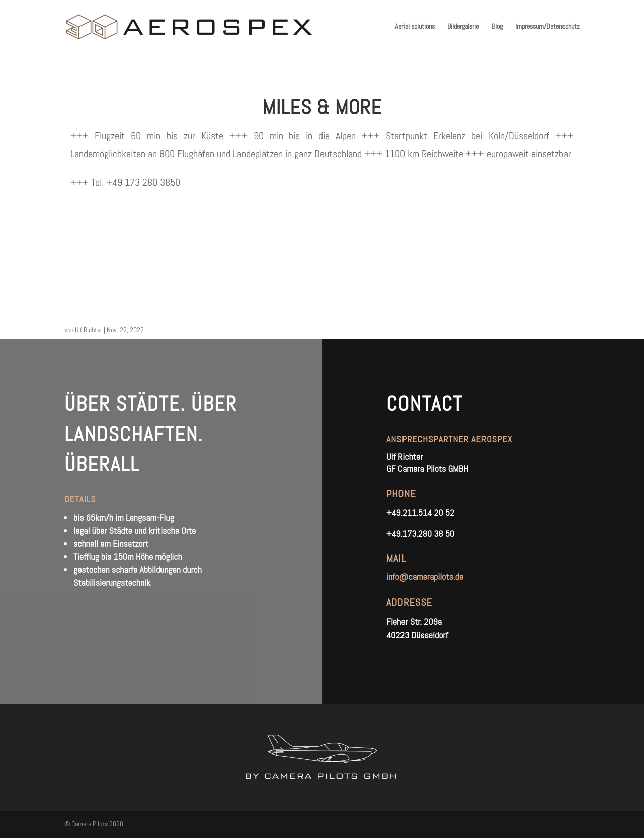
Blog (497, 27)
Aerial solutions (415, 27)
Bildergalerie (463, 27)
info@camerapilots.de (425, 577)
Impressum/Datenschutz (547, 27)
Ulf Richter (89, 330)
